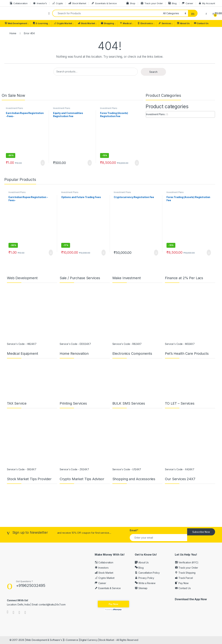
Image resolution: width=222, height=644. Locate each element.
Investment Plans (14, 108)
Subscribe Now (201, 532)
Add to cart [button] (43, 163)
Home (13, 33)
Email (134, 530)
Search (153, 72)
